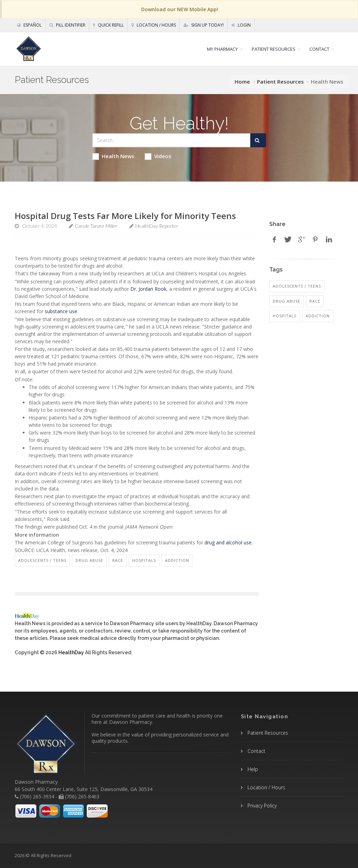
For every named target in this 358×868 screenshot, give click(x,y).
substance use (61, 311)
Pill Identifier (67, 25)
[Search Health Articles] (171, 140)
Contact (256, 751)
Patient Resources (280, 82)
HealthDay (71, 652)
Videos (158, 156)
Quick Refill (108, 25)
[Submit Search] (258, 140)
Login (241, 25)
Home (242, 82)
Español (29, 25)
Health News (113, 156)
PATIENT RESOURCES (274, 49)
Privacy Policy (261, 806)
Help (252, 769)
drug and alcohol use (228, 542)
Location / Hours (154, 25)
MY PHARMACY (222, 49)
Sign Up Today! (204, 25)
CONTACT (319, 49)
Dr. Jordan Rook (148, 289)
